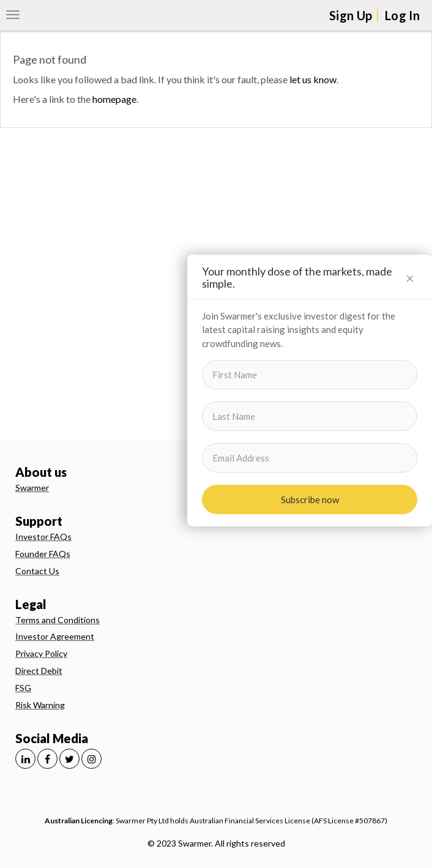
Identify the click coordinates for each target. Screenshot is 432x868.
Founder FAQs (43, 554)
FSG (23, 688)
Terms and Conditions (58, 620)
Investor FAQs (43, 537)
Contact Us (37, 571)
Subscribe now (310, 499)
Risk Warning (40, 705)
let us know (313, 79)
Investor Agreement (55, 636)
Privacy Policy (41, 653)
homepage (114, 99)
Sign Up (351, 15)
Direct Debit (39, 671)
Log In (402, 15)
